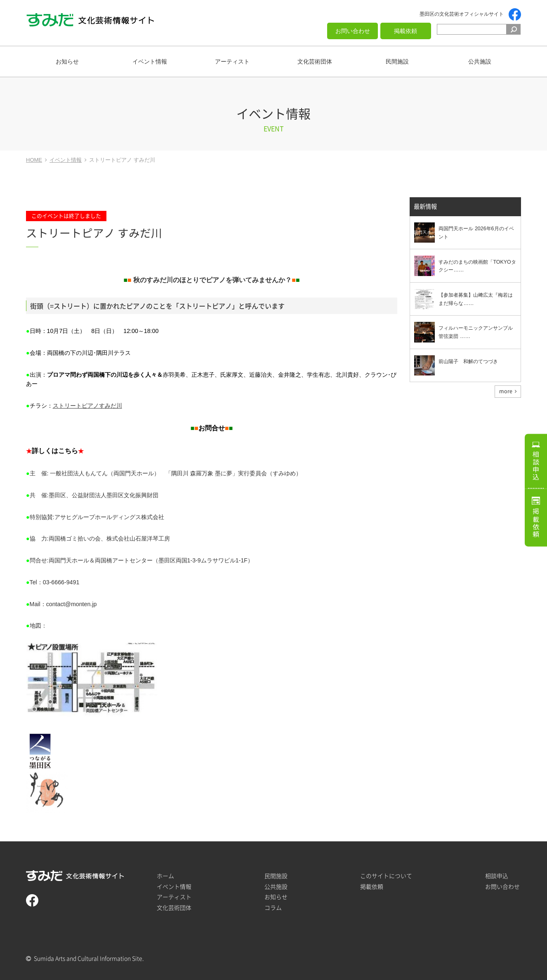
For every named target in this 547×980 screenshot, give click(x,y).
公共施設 (480, 61)
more (506, 392)
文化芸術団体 (315, 61)
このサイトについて (386, 876)
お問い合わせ (353, 31)
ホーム (165, 876)
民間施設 (397, 61)
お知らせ (67, 61)
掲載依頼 (406, 31)
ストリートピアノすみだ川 (87, 406)
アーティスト (232, 61)
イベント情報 (150, 61)
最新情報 (425, 207)
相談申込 (536, 464)
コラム (273, 908)
